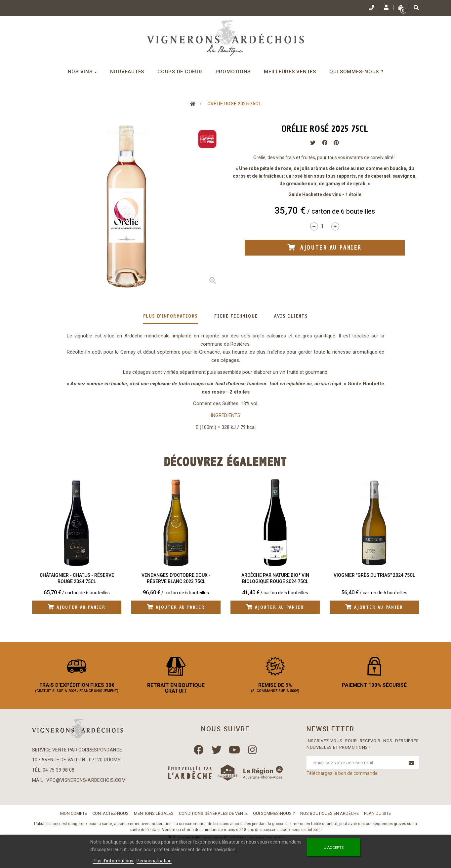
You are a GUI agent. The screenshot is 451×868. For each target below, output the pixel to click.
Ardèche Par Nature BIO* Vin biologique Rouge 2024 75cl (275, 578)
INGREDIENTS (225, 415)
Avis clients (291, 316)
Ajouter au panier (77, 607)
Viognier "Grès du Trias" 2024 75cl (374, 575)
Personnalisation (154, 861)
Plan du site (377, 816)
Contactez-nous (110, 816)
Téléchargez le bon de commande (342, 776)
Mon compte (74, 816)
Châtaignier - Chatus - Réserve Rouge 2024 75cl (77, 578)
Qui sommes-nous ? (274, 816)
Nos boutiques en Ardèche (329, 816)
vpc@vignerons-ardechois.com (86, 783)
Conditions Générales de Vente (213, 816)
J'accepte (334, 848)
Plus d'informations (171, 316)
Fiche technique (236, 316)
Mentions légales (154, 816)
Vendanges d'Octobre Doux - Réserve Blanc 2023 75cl (176, 578)
